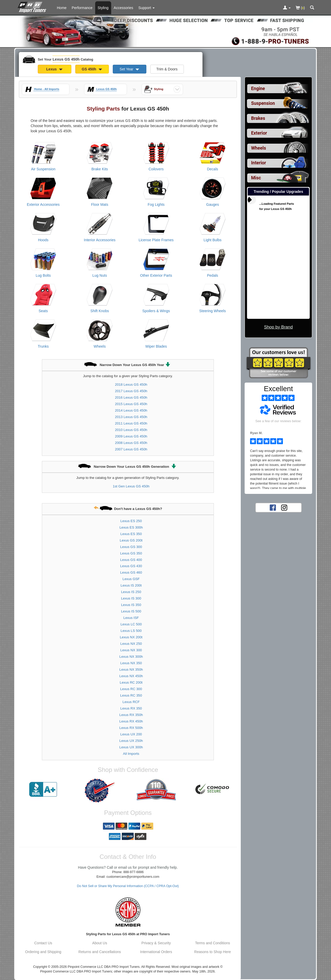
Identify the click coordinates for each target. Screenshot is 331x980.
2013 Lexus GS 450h (131, 417)
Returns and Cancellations (100, 952)
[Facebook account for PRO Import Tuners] (273, 507)
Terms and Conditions (212, 943)
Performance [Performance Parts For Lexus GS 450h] (82, 8)
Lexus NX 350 (131, 663)
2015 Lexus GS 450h (131, 404)
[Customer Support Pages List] (146, 8)
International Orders (156, 952)
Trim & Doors (167, 69)
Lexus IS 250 (131, 592)
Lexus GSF (131, 579)
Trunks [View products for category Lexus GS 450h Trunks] (43, 346)
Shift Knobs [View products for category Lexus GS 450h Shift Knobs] (100, 311)
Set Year (130, 69)
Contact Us (43, 943)
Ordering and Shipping (43, 952)
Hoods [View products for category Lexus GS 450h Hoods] (43, 240)
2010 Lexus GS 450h (131, 430)
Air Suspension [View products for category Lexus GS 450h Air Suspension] (43, 169)
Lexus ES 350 (131, 534)
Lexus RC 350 (131, 695)
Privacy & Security (156, 943)
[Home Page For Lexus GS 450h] (33, 6)
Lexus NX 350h (131, 670)
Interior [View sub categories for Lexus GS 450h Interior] (259, 163)
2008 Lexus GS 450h (131, 443)
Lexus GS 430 (131, 566)
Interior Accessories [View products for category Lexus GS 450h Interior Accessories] (100, 240)
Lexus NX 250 (131, 644)
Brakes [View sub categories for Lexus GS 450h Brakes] (258, 118)
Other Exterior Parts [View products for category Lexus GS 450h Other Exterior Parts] (156, 275)
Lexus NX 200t (131, 637)
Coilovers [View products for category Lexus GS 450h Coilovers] (156, 169)
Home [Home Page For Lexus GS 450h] (62, 8)
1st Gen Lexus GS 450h (131, 486)
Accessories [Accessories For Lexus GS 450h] (123, 8)
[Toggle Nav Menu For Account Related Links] (287, 8)
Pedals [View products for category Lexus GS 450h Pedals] (212, 275)
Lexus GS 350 (131, 553)
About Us (100, 943)
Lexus (54, 69)
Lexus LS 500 (131, 631)
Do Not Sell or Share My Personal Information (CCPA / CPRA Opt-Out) (128, 886)
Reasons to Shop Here (213, 952)
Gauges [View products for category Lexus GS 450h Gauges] (212, 204)
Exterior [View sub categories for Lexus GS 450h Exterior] (259, 133)
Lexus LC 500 (131, 624)
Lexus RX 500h (131, 728)
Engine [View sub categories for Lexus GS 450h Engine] (258, 89)
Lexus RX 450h (131, 721)
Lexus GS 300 (131, 547)
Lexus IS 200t (131, 585)
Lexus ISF (131, 618)
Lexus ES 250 (131, 521)
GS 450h (92, 69)
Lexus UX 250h (131, 741)
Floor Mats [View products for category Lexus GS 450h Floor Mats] (100, 204)
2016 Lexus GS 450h (131, 397)
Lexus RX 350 (131, 708)
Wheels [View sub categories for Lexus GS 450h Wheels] (259, 148)
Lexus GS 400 (131, 560)
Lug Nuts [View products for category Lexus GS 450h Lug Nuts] (100, 275)
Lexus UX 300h (131, 747)
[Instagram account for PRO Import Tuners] (284, 507)
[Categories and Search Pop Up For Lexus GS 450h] (312, 8)
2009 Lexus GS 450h (131, 436)
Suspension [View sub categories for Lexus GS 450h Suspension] (263, 103)
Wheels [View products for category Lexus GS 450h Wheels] (100, 346)
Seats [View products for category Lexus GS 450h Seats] (43, 311)
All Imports (131, 754)
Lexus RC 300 (131, 689)
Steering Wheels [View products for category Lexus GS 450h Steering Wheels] (213, 311)
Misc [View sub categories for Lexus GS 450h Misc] (256, 178)
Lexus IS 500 (131, 611)
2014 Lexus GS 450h (131, 410)
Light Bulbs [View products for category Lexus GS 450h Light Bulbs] (212, 240)
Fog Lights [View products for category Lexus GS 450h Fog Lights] (156, 204)
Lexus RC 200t (131, 682)
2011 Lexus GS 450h (131, 423)
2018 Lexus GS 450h (131, 385)
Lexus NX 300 (131, 650)
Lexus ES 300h (131, 527)
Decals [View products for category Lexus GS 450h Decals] (212, 169)
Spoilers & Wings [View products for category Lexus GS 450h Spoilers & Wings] (156, 311)
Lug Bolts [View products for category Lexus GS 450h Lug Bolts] (43, 275)
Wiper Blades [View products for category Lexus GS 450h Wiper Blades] (156, 346)
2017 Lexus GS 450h (131, 391)
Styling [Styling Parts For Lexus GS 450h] (103, 8)
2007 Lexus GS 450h (131, 449)
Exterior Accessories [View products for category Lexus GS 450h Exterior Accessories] (43, 204)
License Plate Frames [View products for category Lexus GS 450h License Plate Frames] (156, 240)
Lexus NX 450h (131, 676)
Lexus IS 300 (131, 598)
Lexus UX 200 (131, 734)
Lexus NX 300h (131, 657)
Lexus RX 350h (131, 715)
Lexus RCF (131, 702)
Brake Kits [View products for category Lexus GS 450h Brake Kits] (100, 169)
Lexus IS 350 (131, 605)
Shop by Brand (278, 327)
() (300, 8)
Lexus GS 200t (131, 540)
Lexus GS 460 (131, 572)
